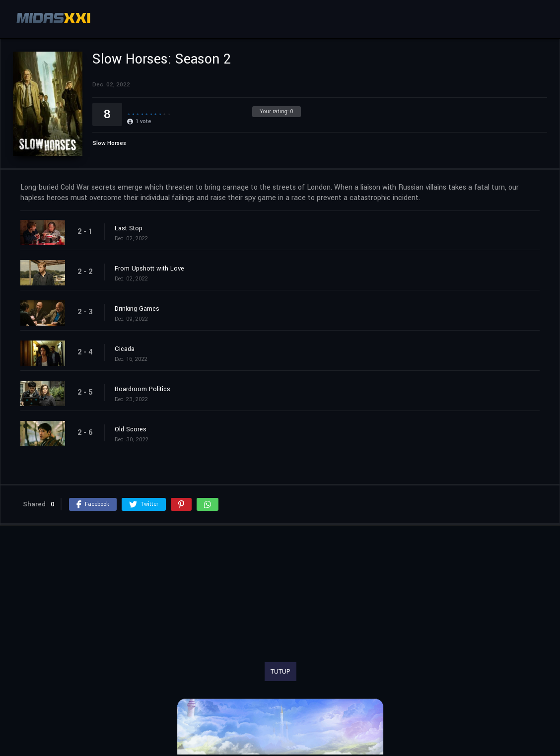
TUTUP (280, 672)
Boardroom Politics (142, 389)
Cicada (125, 349)
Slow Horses (109, 143)
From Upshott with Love (149, 269)
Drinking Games (137, 309)
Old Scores (131, 429)
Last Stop (129, 228)
